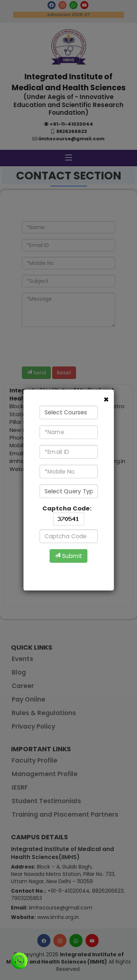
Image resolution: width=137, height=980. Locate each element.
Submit (68, 556)
